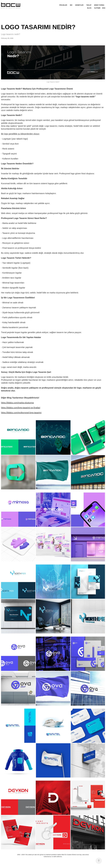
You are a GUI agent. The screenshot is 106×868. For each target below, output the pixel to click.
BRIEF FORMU (99, 5)
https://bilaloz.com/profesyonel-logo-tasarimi (21, 413)
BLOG (89, 8)
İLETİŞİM (97, 8)
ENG (104, 8)
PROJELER (63, 5)
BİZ (71, 5)
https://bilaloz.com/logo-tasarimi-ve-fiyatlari (21, 408)
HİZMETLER (79, 5)
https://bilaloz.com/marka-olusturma (17, 403)
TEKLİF (89, 5)
